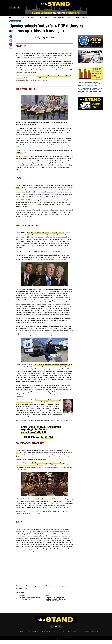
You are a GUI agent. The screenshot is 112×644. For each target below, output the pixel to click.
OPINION (71, 18)
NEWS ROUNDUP (32, 18)
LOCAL (41, 18)
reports (37, 514)
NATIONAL (48, 18)
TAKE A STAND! (87, 18)
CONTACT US (95, 635)
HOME (23, 18)
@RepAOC (41, 428)
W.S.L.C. (78, 18)
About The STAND (84, 635)
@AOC (50, 428)
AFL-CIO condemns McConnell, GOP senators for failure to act (48, 251)
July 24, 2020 (47, 438)
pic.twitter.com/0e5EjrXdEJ (34, 433)
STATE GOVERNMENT (60, 18)
